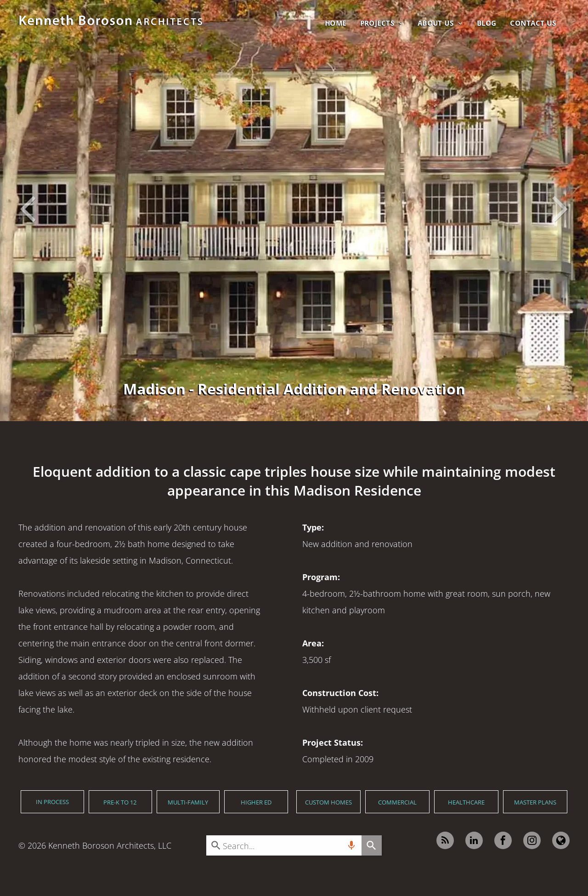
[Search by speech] (351, 845)
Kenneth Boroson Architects (101, 845)
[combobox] (284, 845)
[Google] (561, 842)
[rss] (445, 842)
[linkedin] (474, 842)
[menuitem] (336, 23)
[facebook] (503, 842)
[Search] (372, 845)
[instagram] (532, 842)
